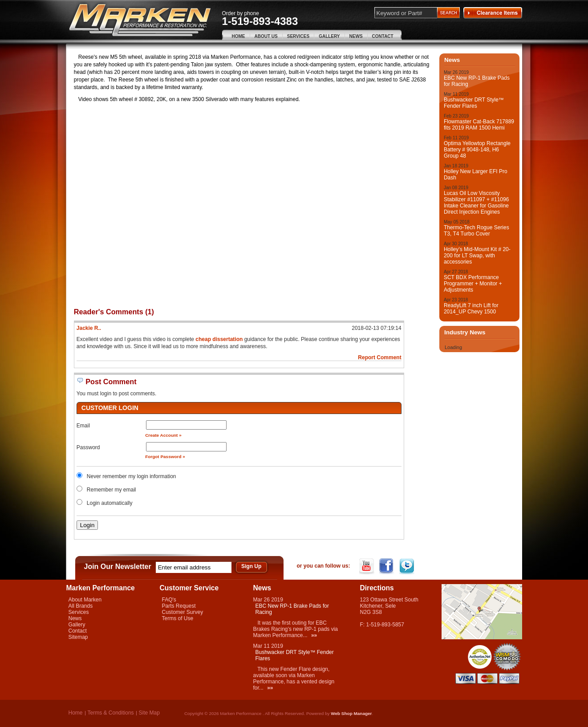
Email (83, 426)
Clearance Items (493, 13)
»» (314, 635)
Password (88, 447)
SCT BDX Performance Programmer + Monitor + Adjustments (473, 284)
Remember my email (112, 490)
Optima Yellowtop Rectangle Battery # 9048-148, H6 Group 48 (477, 150)
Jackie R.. (89, 328)
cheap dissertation (219, 339)
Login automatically (110, 503)
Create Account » (163, 435)
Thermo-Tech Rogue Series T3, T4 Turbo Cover (476, 231)
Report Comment (379, 357)
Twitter (408, 566)
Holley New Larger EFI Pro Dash (476, 175)
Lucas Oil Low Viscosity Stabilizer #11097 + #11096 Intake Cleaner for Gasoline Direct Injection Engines (476, 203)
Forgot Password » (165, 457)
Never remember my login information (132, 476)
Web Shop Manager (351, 713)
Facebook (387, 566)
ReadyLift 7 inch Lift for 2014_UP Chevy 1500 (471, 309)
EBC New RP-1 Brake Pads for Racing (477, 81)
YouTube (367, 566)
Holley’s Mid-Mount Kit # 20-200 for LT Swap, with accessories (477, 256)
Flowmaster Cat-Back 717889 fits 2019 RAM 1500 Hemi (479, 125)
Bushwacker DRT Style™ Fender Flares (474, 103)
